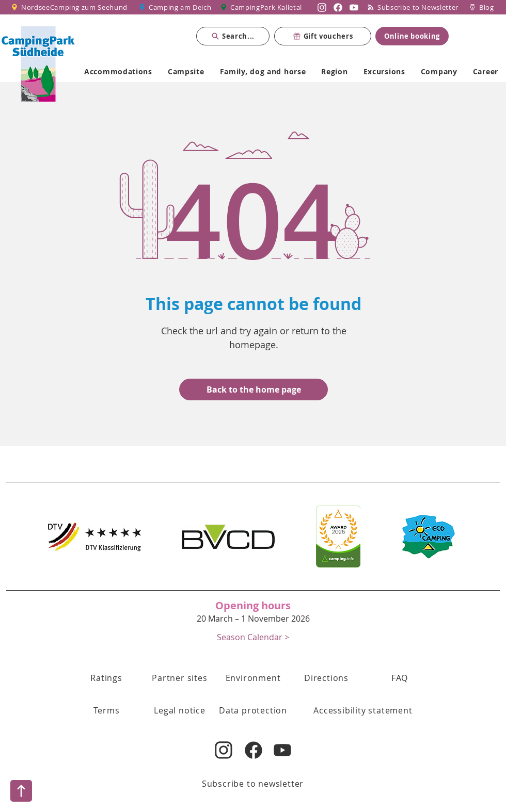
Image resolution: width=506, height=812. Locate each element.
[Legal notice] (180, 710)
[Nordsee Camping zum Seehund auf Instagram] (322, 7)
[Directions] (326, 678)
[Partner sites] (180, 678)
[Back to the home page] (254, 389)
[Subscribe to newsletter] (253, 784)
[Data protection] (253, 710)
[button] (253, 637)
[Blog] (481, 7)
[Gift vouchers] (323, 36)
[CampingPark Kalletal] (262, 7)
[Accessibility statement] (363, 710)
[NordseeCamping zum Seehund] (71, 7)
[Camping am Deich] (176, 7)
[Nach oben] (21, 791)
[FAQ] (400, 678)
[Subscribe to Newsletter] (415, 7)
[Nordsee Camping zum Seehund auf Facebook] (338, 7)
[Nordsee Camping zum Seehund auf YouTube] (354, 7)
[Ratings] (106, 678)
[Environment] (253, 678)
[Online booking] (412, 36)
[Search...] (233, 36)
